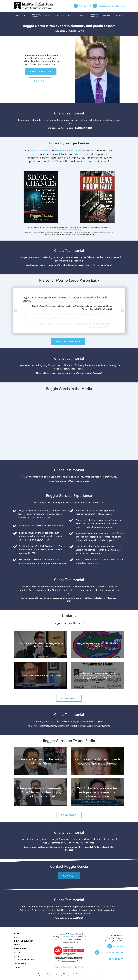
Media (82, 16)
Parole (47, 16)
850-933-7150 (85, 6)
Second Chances (39, 150)
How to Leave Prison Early (69, 150)
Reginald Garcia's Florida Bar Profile (69, 967)
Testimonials (107, 16)
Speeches (72, 16)
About (25, 16)
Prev (15, 311)
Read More (69, 698)
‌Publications (60, 16)
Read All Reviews (68, 341)
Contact (119, 16)
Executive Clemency (36, 15)
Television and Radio (94, 15)
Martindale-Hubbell (70, 937)
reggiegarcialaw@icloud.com (112, 6)
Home (17, 16)
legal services (41, 71)
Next (123, 311)
